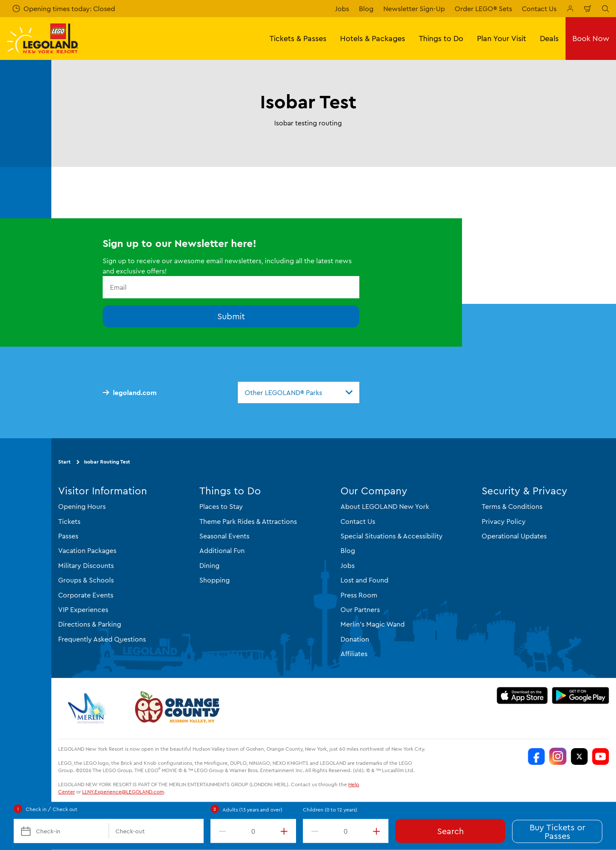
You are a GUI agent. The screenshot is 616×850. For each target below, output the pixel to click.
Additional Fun (222, 550)
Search (450, 831)
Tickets (69, 521)
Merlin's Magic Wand (373, 624)
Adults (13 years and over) (252, 810)
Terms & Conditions (512, 506)
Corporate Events (86, 595)
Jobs (342, 9)
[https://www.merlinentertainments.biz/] (88, 708)
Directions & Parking (90, 624)
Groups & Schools (86, 580)
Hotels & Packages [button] (373, 38)
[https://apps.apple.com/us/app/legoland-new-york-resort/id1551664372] (522, 695)
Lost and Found (364, 580)
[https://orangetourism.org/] (176, 708)
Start (64, 462)
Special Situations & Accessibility (392, 536)
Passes (68, 536)
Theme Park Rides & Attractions (248, 521)
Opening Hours (82, 506)
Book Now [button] (591, 38)
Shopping (215, 580)
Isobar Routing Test (107, 462)
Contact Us (539, 9)
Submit (231, 316)
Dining (209, 565)
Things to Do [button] (441, 38)
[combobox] (299, 392)
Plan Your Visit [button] (502, 38)
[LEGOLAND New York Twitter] (579, 756)
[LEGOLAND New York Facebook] (536, 756)
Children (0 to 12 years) (330, 810)
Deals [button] (549, 38)
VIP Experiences (83, 609)
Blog (366, 9)
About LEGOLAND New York (385, 506)
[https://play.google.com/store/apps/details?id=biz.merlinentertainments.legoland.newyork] (581, 695)
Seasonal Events (224, 536)
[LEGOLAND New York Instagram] (558, 756)
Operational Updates (514, 536)
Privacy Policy (504, 521)
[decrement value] (221, 831)
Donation (355, 639)
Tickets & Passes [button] (298, 38)
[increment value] (286, 831)
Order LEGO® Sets (483, 9)
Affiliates (354, 654)
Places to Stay (221, 506)
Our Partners (360, 609)
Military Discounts (86, 565)
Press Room (359, 595)
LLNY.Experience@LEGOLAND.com (123, 792)
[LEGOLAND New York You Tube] (601, 756)
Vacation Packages (87, 550)
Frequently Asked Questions (102, 639)
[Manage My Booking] (570, 9)
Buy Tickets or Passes (557, 831)
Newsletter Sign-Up (414, 9)
